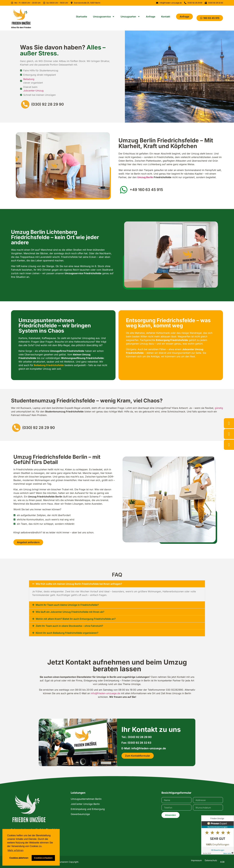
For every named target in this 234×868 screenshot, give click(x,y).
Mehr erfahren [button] (16, 850)
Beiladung (29, 79)
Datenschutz (211, 860)
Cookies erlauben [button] (43, 858)
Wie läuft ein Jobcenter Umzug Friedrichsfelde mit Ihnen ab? (70, 612)
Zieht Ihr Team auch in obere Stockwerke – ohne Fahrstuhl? (69, 626)
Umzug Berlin (145, 177)
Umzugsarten (130, 17)
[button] (117, 584)
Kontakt (166, 17)
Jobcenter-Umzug (33, 91)
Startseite (81, 17)
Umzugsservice (104, 17)
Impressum (196, 860)
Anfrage (151, 17)
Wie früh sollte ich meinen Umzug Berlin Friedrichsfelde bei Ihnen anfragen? (79, 584)
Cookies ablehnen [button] (19, 858)
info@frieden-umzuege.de (105, 693)
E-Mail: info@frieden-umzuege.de (144, 748)
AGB (222, 862)
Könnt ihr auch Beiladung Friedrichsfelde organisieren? (67, 633)
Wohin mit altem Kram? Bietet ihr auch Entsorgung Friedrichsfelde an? (76, 619)
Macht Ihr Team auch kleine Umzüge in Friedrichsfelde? (67, 605)
